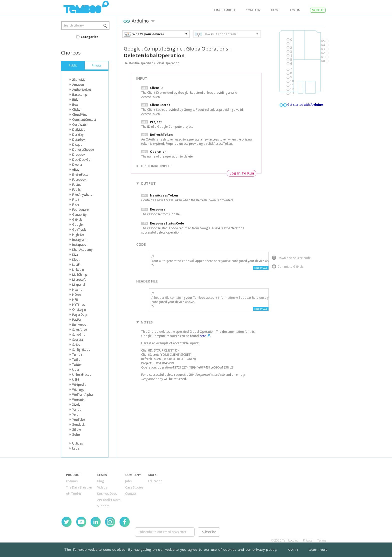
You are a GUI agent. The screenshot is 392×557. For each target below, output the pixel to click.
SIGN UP (318, 10)
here (203, 336)
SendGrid (79, 335)
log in (295, 10)
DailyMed (79, 130)
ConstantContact (84, 120)
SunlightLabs (81, 350)
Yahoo (77, 410)
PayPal (77, 320)
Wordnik (78, 400)
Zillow (76, 430)
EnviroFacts (80, 175)
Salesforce (80, 330)
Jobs (128, 481)
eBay (76, 170)
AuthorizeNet (82, 90)
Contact (131, 494)
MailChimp (80, 275)
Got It (293, 550)
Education (155, 481)
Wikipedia (79, 385)
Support (103, 506)
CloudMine (80, 115)
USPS (76, 380)
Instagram (79, 240)
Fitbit (76, 200)
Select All (261, 268)
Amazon (78, 85)
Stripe (76, 345)
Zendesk (78, 425)
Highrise (78, 235)
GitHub (77, 220)
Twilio (76, 360)
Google (77, 225)
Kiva (75, 255)
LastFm (77, 265)
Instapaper (80, 245)
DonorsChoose (83, 150)
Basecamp (80, 95)
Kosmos (72, 481)
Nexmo (77, 290)
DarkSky (78, 135)
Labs (76, 448)
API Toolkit (73, 494)
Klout (76, 260)
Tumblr (77, 355)
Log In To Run (242, 173)
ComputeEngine (163, 49)
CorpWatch (80, 125)
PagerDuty (80, 315)
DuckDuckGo (81, 160)
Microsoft (79, 280)
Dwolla (77, 165)
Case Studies (134, 487)
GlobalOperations (207, 49)
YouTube (79, 420)
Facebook (79, 180)
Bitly (75, 100)
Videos (102, 487)
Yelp (75, 415)
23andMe (79, 80)
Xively (76, 405)
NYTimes (78, 305)
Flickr (76, 205)
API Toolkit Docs (109, 500)
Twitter (77, 365)
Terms (322, 540)
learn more (318, 549)
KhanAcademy (82, 250)
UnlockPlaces (82, 375)
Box (75, 105)
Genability (79, 215)
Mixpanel (79, 285)
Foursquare (80, 210)
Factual (77, 185)
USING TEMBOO (224, 10)
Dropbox (79, 155)
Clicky (76, 110)
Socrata (78, 340)
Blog (275, 10)
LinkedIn (78, 270)
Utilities (77, 443)
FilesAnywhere (82, 195)
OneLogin (79, 310)
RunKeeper (80, 325)
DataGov (78, 140)
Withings (78, 390)
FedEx (76, 190)
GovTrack (79, 230)
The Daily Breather (79, 487)
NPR (75, 300)
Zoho (76, 435)
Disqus (77, 145)
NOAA (77, 295)
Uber (76, 370)
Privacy (308, 540)
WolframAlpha (82, 395)
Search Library (74, 25)
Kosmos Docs (107, 494)
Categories (90, 37)
